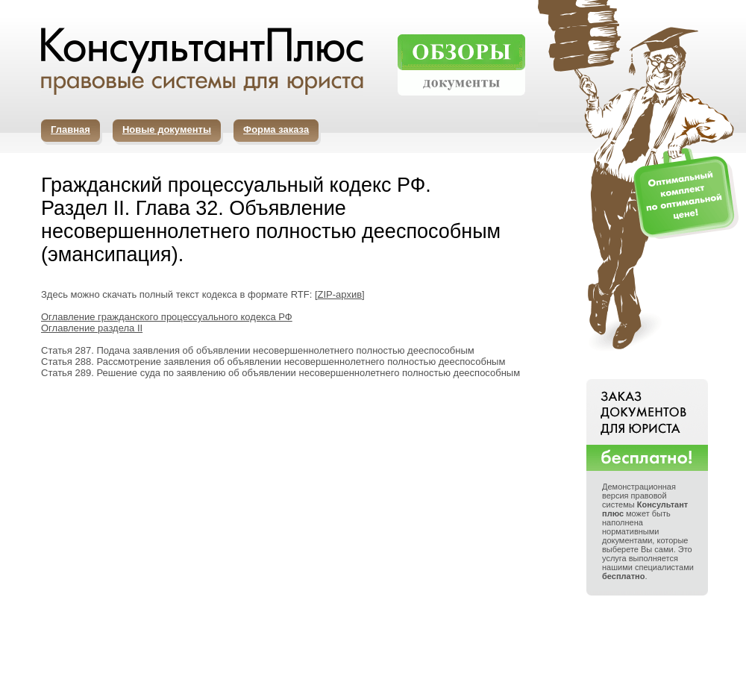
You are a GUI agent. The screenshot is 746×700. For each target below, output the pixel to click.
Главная (70, 129)
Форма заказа (276, 129)
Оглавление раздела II (92, 328)
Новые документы (167, 129)
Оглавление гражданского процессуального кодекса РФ (167, 317)
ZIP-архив (340, 294)
